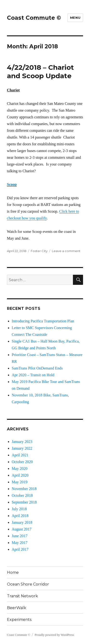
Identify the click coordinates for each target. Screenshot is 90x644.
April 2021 (20, 455)
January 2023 (22, 442)
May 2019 (20, 482)
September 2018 (24, 502)
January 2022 (22, 448)
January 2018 (22, 522)
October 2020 (22, 462)
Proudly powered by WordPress (54, 635)
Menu (75, 18)
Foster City (39, 251)
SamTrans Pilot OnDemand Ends (37, 368)
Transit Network (22, 596)
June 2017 (20, 536)
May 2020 (20, 469)
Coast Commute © (34, 18)
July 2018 (19, 509)
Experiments (19, 620)
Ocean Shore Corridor (28, 584)
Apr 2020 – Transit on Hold (33, 375)
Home (13, 572)
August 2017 (22, 529)
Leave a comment (66, 251)
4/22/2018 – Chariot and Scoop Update (40, 72)
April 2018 (20, 516)
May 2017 (20, 543)
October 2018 (22, 495)
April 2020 (20, 475)
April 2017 (20, 549)
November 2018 (24, 489)
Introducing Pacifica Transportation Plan (43, 321)
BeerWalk (17, 608)
